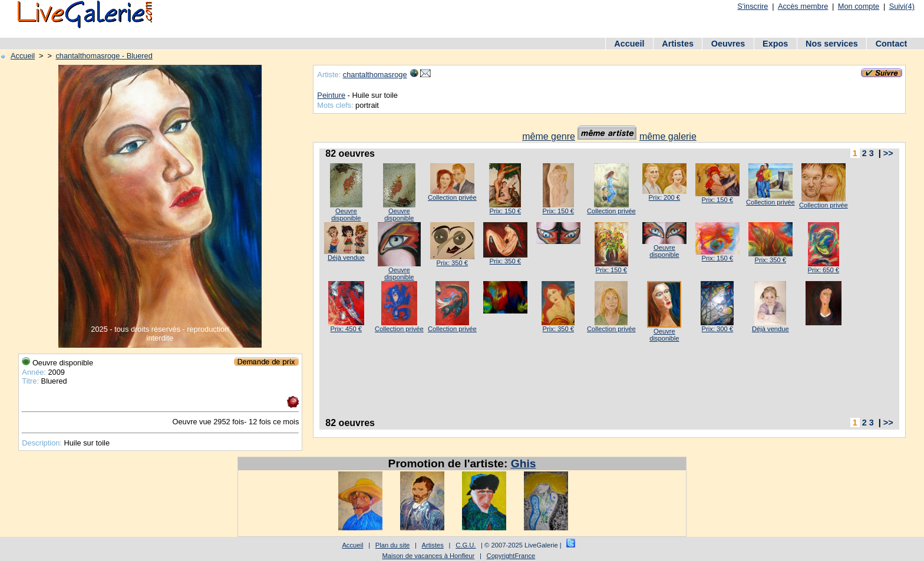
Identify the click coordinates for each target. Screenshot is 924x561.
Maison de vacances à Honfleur (429, 556)
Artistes (678, 44)
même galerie (668, 136)
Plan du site (392, 545)
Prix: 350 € (452, 263)
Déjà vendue (346, 258)
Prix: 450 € (346, 329)
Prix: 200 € (664, 197)
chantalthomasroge (375, 75)
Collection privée (452, 197)
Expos (775, 44)
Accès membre (803, 6)
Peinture (331, 95)
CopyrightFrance (511, 556)
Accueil (629, 44)
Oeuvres (728, 44)
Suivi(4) (902, 6)
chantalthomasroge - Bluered (104, 56)
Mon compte (859, 6)
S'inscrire (753, 6)
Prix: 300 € (717, 329)
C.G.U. (466, 545)
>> (888, 153)
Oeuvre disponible (346, 214)
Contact (892, 44)
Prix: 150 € (505, 211)
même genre (549, 136)
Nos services (832, 44)
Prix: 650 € (824, 270)
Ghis (524, 463)
